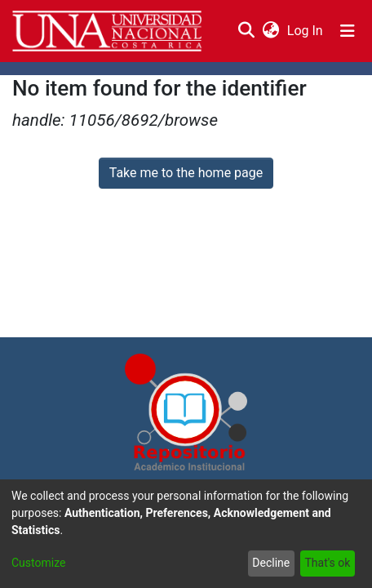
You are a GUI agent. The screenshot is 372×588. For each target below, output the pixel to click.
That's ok (327, 563)
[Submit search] (246, 31)
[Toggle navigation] (348, 31)
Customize (38, 563)
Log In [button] (306, 31)
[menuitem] (270, 31)
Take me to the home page (186, 173)
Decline (271, 563)
